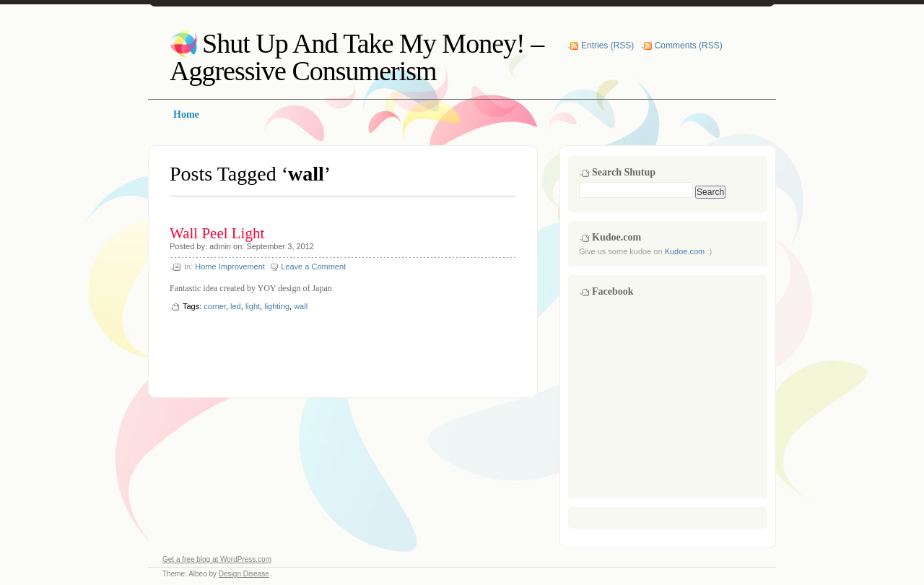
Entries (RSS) (607, 45)
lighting (277, 306)
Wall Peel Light (217, 233)
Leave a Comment (313, 266)
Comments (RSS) (689, 45)
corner (215, 306)
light (253, 306)
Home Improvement (230, 266)
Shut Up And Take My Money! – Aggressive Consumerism (357, 57)
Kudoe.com (685, 251)
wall (301, 306)
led (236, 306)
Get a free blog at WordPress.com (217, 559)
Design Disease (244, 574)
